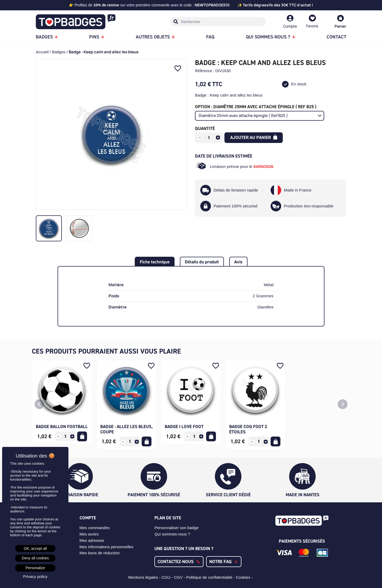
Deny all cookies (35, 558)
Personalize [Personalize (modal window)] (35, 568)
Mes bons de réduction (100, 553)
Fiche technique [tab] (155, 262)
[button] (39, 405)
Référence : (205, 71)
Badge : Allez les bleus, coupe (126, 429)
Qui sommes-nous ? (172, 534)
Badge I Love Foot (184, 426)
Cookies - (245, 577)
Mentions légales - (145, 577)
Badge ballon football (62, 426)
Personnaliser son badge (176, 528)
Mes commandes (95, 528)
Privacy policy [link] (35, 576)
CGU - (168, 577)
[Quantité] (209, 138)
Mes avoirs (89, 534)
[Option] (260, 116)
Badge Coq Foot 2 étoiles (248, 429)
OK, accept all (35, 548)
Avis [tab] (238, 262)
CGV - (180, 577)
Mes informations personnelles (107, 547)
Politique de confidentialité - (211, 577)
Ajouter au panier (254, 137)
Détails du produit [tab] (202, 262)
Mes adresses (92, 540)
